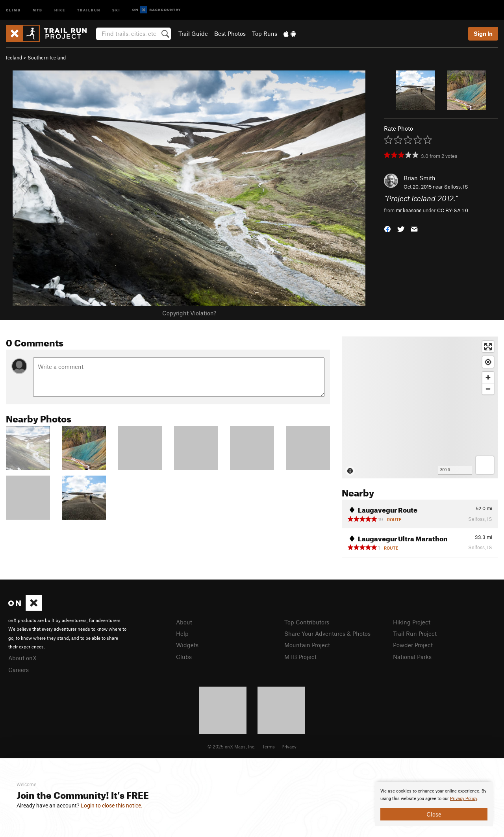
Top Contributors (307, 622)
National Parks (412, 657)
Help (182, 633)
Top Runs (265, 33)
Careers (19, 670)
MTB (38, 10)
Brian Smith (420, 178)
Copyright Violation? (189, 313)
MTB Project (300, 657)
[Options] (485, 465)
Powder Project (413, 645)
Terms (269, 746)
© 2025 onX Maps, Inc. (232, 746)
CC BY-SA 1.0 (453, 210)
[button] (387, 228)
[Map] (420, 407)
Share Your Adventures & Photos (327, 633)
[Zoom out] (488, 389)
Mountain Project (307, 645)
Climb (13, 10)
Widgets (187, 645)
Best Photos (230, 33)
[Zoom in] (488, 377)
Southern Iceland (47, 57)
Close (434, 814)
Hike (60, 10)
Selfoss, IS (456, 187)
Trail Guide (193, 33)
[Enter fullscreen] (488, 347)
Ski (116, 10)
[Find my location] (488, 362)
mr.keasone (409, 210)
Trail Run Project (415, 633)
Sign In (483, 33)
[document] (434, 804)
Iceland (14, 57)
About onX (22, 658)
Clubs (184, 657)
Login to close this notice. (112, 806)
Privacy (289, 746)
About (184, 622)
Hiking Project (412, 622)
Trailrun (89, 10)
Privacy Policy (464, 799)
